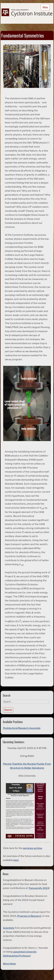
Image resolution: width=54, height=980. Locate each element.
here (16, 860)
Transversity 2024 (39, 888)
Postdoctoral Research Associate (22, 728)
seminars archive (32, 848)
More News (10, 964)
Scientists (9, 928)
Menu (45, 7)
